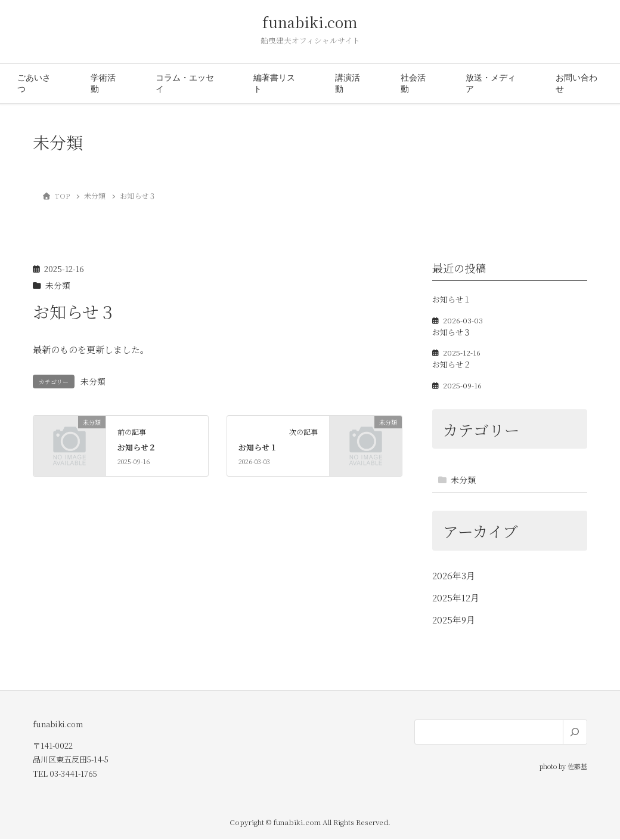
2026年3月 (454, 577)
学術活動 (103, 85)
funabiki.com (310, 23)
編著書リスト (274, 85)
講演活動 (348, 85)
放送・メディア (491, 85)
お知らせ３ (452, 333)
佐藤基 (577, 767)
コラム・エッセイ (185, 85)
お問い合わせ (576, 85)
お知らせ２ (137, 448)
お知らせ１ (258, 448)
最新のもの (55, 350)
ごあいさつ (34, 85)
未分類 (58, 286)
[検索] (575, 733)
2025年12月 (456, 599)
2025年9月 (454, 621)
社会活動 (413, 85)
